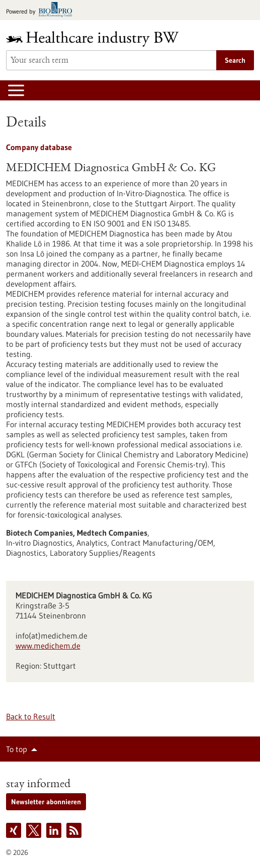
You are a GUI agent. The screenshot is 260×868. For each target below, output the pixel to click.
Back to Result (31, 716)
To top (17, 749)
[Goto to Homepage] (99, 39)
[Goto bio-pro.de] (42, 10)
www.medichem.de (48, 646)
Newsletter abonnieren (46, 802)
